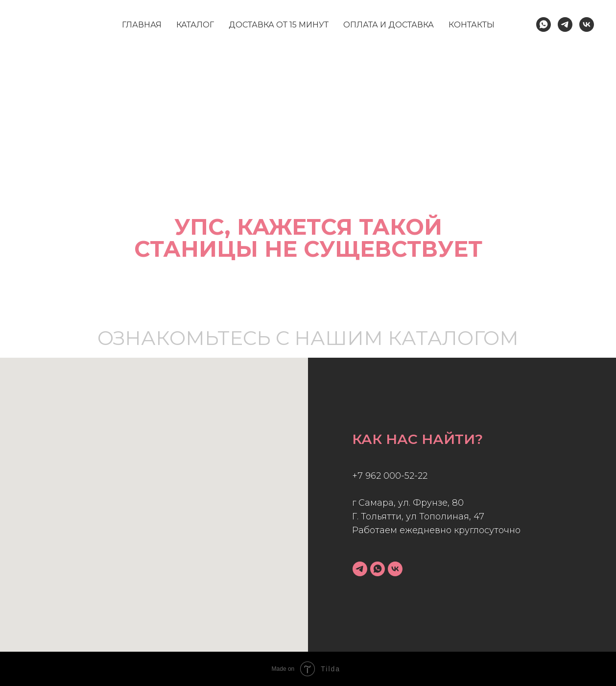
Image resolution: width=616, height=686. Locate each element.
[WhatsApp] (544, 24)
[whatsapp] (378, 569)
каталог (195, 25)
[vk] (395, 569)
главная (142, 25)
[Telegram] (565, 24)
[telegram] (360, 569)
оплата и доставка (389, 25)
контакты (472, 25)
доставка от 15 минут (279, 25)
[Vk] (587, 24)
